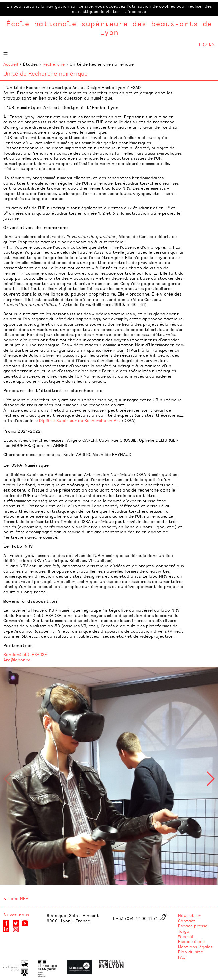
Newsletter (189, 915)
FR (201, 44)
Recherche (54, 64)
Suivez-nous (16, 915)
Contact (187, 921)
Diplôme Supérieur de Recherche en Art (80, 420)
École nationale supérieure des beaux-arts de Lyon (109, 28)
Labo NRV (18, 898)
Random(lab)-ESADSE (25, 654)
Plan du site (190, 952)
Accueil (11, 64)
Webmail (186, 936)
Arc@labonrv (17, 660)
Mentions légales (195, 947)
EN (212, 44)
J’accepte (136, 11)
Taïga (184, 931)
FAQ (182, 957)
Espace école (191, 941)
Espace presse (193, 926)
